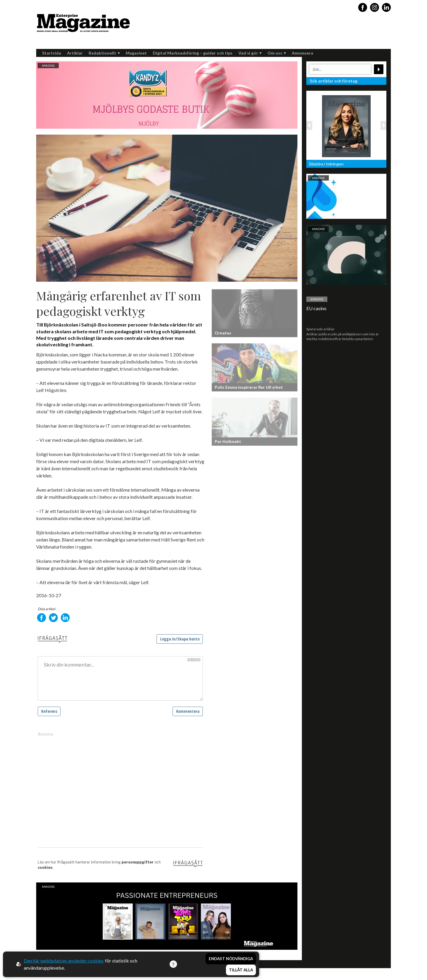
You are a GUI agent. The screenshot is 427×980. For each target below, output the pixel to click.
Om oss (277, 53)
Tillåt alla (241, 970)
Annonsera (302, 53)
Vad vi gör (250, 53)
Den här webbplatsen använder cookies (64, 961)
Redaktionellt (104, 53)
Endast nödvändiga (231, 959)
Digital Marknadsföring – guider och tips (193, 53)
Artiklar (75, 53)
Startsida (52, 53)
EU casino (316, 308)
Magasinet (136, 53)
